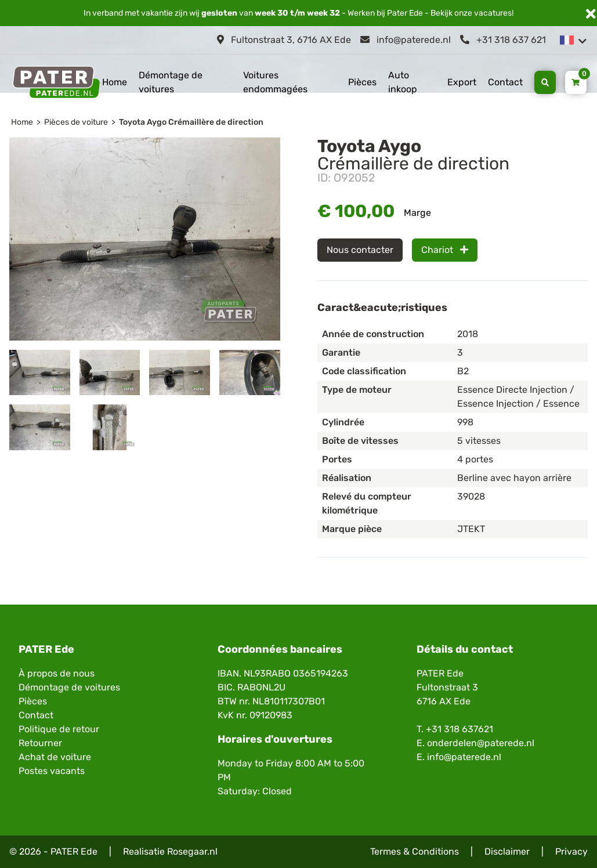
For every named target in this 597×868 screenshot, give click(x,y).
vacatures (493, 13)
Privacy (571, 851)
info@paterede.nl (406, 40)
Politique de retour (59, 729)
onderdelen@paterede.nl (481, 743)
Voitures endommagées (275, 82)
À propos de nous (57, 673)
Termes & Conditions (415, 851)
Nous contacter (360, 250)
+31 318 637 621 (503, 40)
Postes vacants (52, 771)
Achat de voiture (55, 757)
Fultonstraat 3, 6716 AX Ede (284, 40)
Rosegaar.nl (192, 851)
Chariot (445, 250)
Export (462, 82)
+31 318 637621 (459, 729)
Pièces (362, 82)
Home (115, 82)
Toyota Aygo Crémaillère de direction (191, 122)
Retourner (40, 743)
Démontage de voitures (171, 82)
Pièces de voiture (76, 122)
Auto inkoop (403, 82)
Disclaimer (507, 851)
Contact (505, 82)
